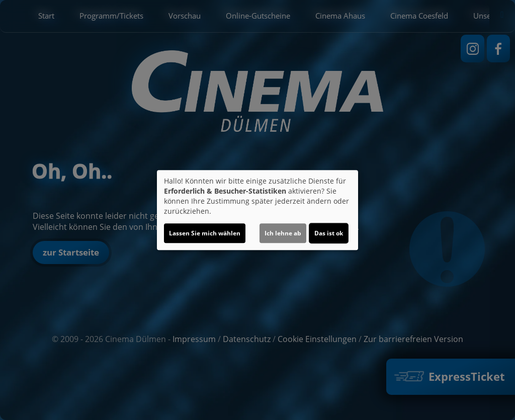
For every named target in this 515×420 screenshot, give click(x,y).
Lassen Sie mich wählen (205, 233)
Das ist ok (329, 233)
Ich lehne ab (283, 233)
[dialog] (257, 210)
